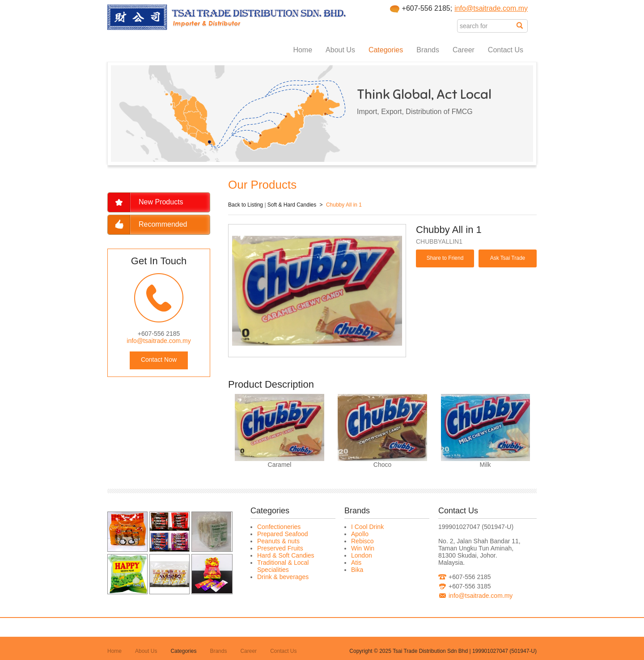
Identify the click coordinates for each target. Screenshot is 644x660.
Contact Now (159, 360)
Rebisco (362, 541)
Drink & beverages (283, 577)
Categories (386, 50)
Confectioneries (279, 527)
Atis (356, 563)
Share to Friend (445, 258)
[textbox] (487, 26)
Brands (428, 50)
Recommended (163, 224)
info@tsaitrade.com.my (491, 8)
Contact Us (506, 50)
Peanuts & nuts (278, 541)
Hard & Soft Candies (286, 555)
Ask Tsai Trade (508, 258)
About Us (340, 50)
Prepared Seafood (283, 534)
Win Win (363, 548)
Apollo (360, 534)
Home (303, 50)
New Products (161, 202)
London (362, 555)
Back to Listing (246, 205)
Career (464, 50)
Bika (357, 570)
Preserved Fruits (280, 548)
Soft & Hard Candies (292, 205)
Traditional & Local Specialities (283, 566)
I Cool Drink (367, 527)
